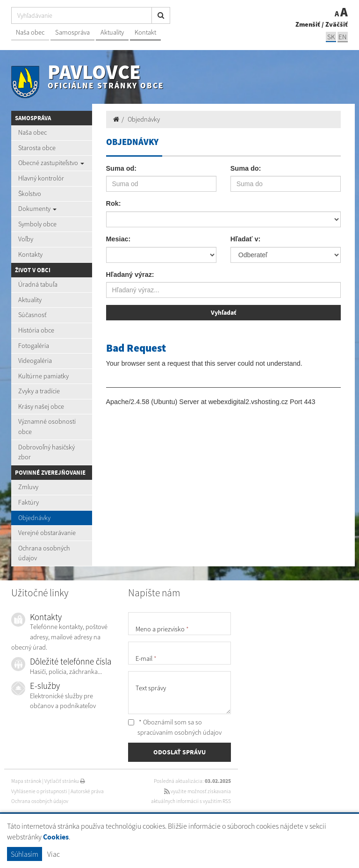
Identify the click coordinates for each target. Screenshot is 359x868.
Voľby (26, 239)
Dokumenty (37, 209)
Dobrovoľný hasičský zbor (47, 452)
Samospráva (72, 32)
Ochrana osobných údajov (44, 553)
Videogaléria (35, 361)
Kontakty (30, 254)
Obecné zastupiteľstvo (51, 163)
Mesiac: (118, 239)
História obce (36, 330)
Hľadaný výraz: (130, 275)
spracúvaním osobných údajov (179, 732)
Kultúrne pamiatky (43, 376)
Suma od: (122, 168)
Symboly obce (37, 224)
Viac (54, 854)
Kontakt (145, 32)
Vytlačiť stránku (65, 781)
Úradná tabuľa (38, 284)
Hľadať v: (245, 239)
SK (331, 37)
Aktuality (112, 32)
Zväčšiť (337, 24)
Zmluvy (28, 487)
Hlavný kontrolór (41, 178)
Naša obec (30, 32)
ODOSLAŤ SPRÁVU (179, 752)
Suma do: (246, 168)
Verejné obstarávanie (47, 533)
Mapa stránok (26, 781)
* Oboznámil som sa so (175, 727)
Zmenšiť (308, 24)
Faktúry (29, 502)
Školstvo (30, 194)
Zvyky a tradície (39, 391)
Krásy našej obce (41, 406)
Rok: (114, 203)
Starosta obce (37, 148)
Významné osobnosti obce (47, 427)
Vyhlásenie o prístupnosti (39, 791)
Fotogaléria (34, 346)
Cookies (56, 837)
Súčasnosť (32, 315)
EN (343, 37)
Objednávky (34, 518)
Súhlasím (25, 854)
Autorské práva (87, 791)
